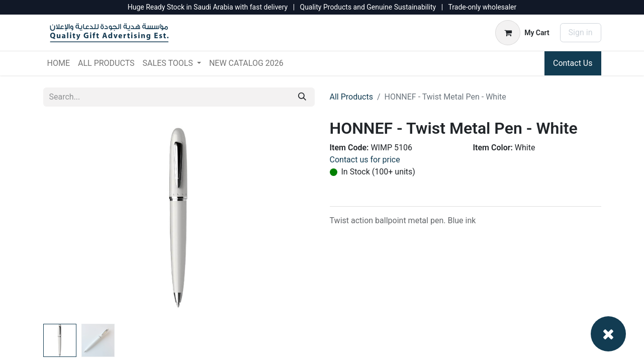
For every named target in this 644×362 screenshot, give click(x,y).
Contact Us (573, 63)
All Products (351, 97)
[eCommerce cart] (522, 33)
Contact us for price (365, 160)
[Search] (302, 97)
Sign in (581, 32)
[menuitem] (59, 63)
